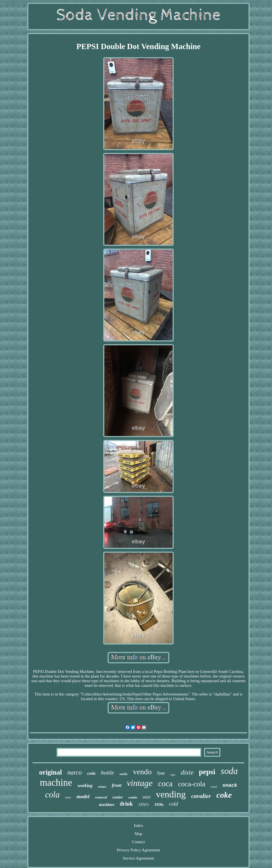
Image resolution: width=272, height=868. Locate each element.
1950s (159, 805)
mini (146, 797)
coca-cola (192, 784)
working (85, 786)
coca (165, 784)
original (50, 772)
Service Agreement (139, 858)
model (83, 796)
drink (126, 804)
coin (91, 773)
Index (138, 825)
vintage (140, 783)
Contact (139, 842)
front (117, 785)
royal (214, 787)
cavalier (201, 796)
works (124, 774)
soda (229, 771)
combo (133, 797)
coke (224, 795)
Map (138, 834)
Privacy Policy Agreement (138, 850)
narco (75, 772)
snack (230, 785)
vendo (142, 772)
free (161, 773)
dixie (187, 772)
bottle (108, 773)
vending (171, 794)
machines (107, 805)
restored (101, 797)
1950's (144, 805)
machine (56, 783)
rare (68, 797)
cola (52, 795)
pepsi (207, 772)
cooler (117, 797)
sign (173, 775)
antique (102, 787)
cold (174, 804)
